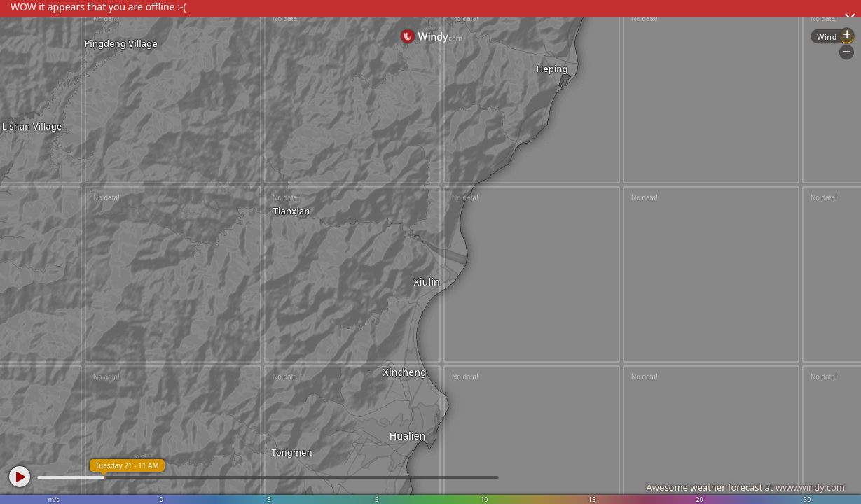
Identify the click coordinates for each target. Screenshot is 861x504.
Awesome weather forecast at (745, 487)
